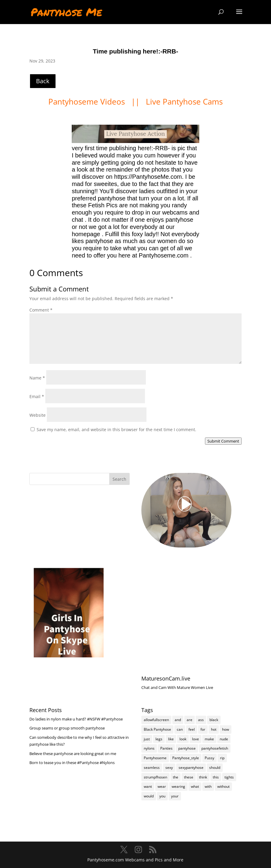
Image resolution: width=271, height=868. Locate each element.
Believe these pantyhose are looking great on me (73, 754)
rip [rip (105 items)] (222, 758)
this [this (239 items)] (216, 777)
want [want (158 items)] (148, 786)
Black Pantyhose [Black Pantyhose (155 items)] (157, 729)
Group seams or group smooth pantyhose (67, 728)
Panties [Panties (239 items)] (166, 748)
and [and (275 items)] (178, 720)
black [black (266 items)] (214, 720)
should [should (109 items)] (215, 767)
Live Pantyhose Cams (184, 102)
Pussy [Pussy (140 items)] (209, 758)
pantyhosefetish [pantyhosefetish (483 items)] (215, 748)
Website (38, 415)
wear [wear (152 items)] (162, 786)
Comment (41, 310)
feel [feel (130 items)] (192, 729)
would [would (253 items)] (149, 796)
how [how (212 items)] (226, 729)
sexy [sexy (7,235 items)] (169, 767)
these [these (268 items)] (189, 777)
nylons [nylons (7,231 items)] (149, 748)
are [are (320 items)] (190, 720)
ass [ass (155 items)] (201, 720)
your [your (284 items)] (175, 796)
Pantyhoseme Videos (88, 102)
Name (37, 378)
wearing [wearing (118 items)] (178, 786)
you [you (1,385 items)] (162, 796)
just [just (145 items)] (147, 739)
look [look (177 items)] (183, 739)
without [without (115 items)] (223, 786)
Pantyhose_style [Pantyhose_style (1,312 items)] (186, 758)
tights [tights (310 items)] (229, 777)
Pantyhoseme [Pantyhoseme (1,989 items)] (155, 758)
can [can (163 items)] (180, 729)
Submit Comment (223, 441)
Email (37, 396)
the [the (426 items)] (176, 777)
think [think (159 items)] (203, 777)
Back (43, 81)
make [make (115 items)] (209, 739)
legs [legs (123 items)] (159, 739)
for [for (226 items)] (203, 729)
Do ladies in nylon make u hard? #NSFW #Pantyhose (76, 719)
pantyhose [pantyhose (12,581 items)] (187, 748)
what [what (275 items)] (195, 786)
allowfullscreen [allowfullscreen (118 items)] (156, 720)
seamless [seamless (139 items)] (152, 767)
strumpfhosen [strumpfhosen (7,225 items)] (155, 777)
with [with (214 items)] (208, 786)
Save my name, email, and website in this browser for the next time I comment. (116, 429)
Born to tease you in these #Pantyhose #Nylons (72, 763)
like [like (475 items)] (171, 739)
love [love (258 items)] (196, 739)
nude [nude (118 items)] (224, 739)
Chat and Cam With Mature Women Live (177, 687)
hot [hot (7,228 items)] (214, 729)
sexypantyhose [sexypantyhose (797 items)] (191, 767)
